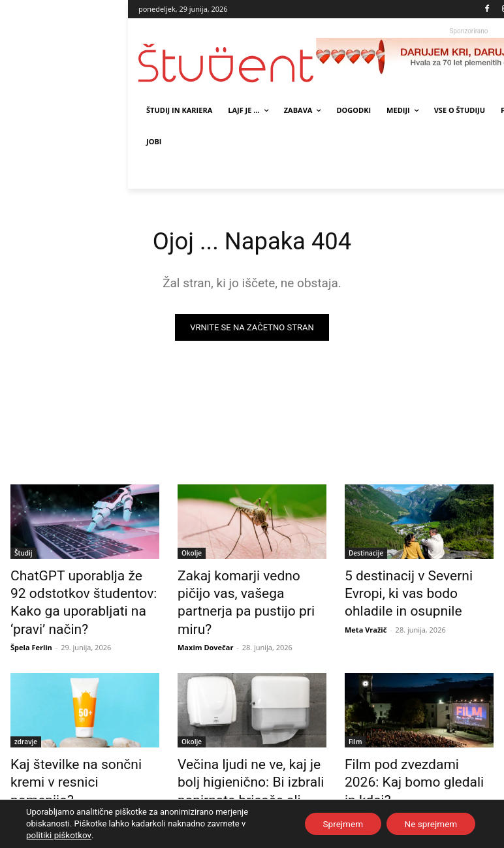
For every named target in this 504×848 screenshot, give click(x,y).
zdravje (26, 715)
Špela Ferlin (31, 620)
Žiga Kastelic (367, 767)
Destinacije (366, 554)
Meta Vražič (366, 620)
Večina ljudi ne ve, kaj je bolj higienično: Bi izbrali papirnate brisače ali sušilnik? (251, 751)
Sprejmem (336, 824)
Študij (24, 554)
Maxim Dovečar (205, 620)
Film (355, 715)
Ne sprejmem (429, 824)
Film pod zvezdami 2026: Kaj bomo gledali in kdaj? (415, 744)
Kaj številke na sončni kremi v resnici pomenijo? (83, 744)
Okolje (192, 554)
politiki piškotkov (58, 835)
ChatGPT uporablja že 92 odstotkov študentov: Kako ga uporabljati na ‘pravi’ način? (84, 590)
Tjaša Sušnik (200, 782)
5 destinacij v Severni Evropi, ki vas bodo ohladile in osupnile (414, 590)
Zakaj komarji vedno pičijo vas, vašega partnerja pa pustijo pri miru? (242, 590)
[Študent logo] (227, 63)
